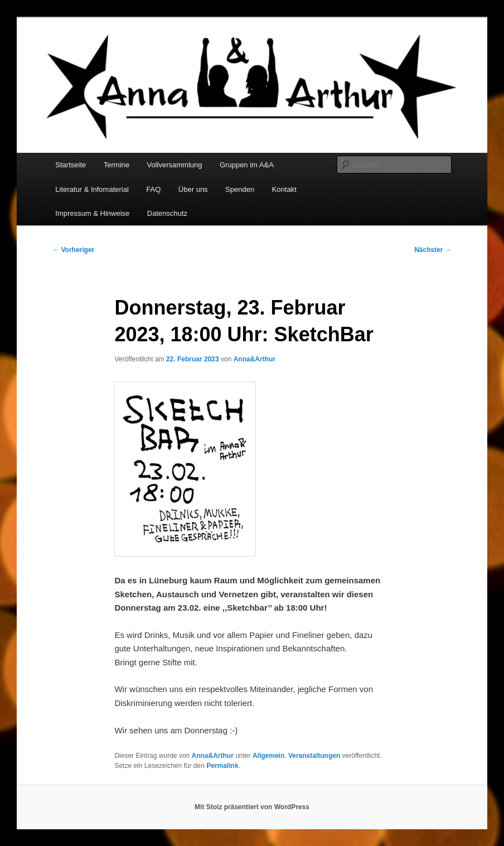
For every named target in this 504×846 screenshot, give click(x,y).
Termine (117, 165)
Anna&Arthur (255, 359)
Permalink (222, 766)
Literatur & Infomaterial (92, 189)
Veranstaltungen (314, 756)
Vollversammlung (175, 165)
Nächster (433, 250)
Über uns (193, 189)
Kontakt (284, 189)
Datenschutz (167, 213)
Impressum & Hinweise (92, 213)
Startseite (71, 165)
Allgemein (268, 756)
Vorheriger (73, 250)
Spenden (240, 189)
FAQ (153, 189)
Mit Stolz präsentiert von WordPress (252, 807)
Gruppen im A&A (247, 165)
